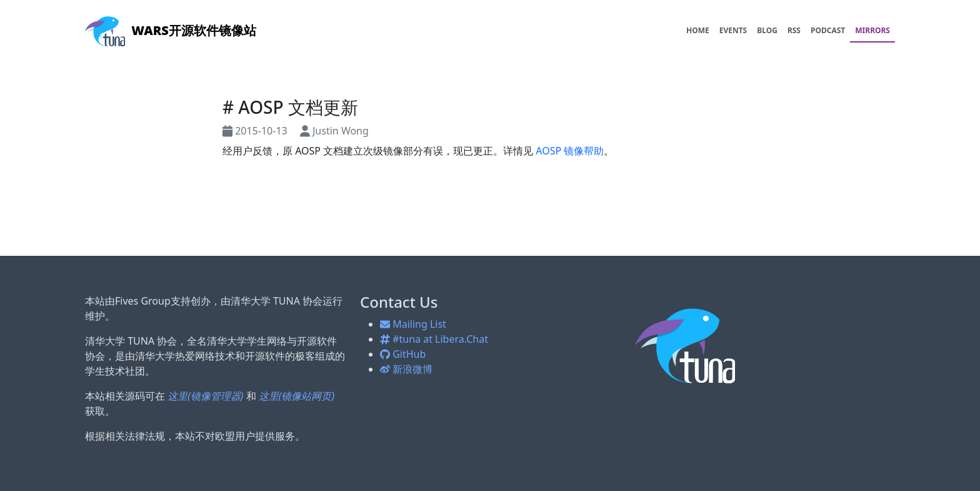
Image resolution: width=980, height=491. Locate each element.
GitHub (403, 354)
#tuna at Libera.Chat (434, 339)
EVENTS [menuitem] (733, 30)
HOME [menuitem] (698, 30)
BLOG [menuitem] (767, 30)
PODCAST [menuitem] (828, 30)
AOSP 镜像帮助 (570, 151)
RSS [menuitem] (794, 30)
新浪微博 (406, 369)
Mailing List (413, 324)
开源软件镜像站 (171, 30)
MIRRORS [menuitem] (872, 30)
